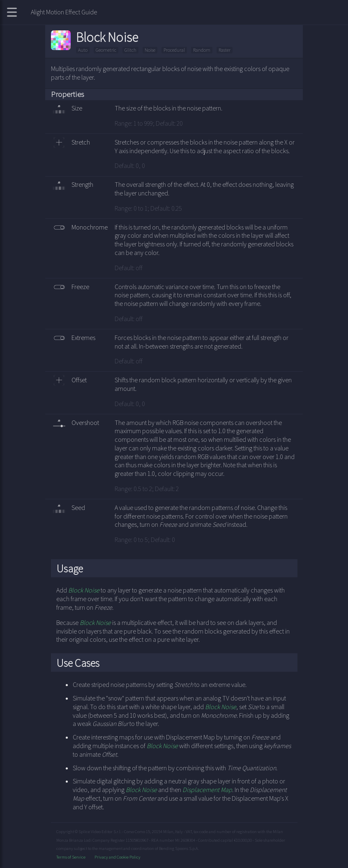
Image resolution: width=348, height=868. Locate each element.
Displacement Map (207, 790)
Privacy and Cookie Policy (118, 857)
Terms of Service (71, 857)
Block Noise (84, 590)
